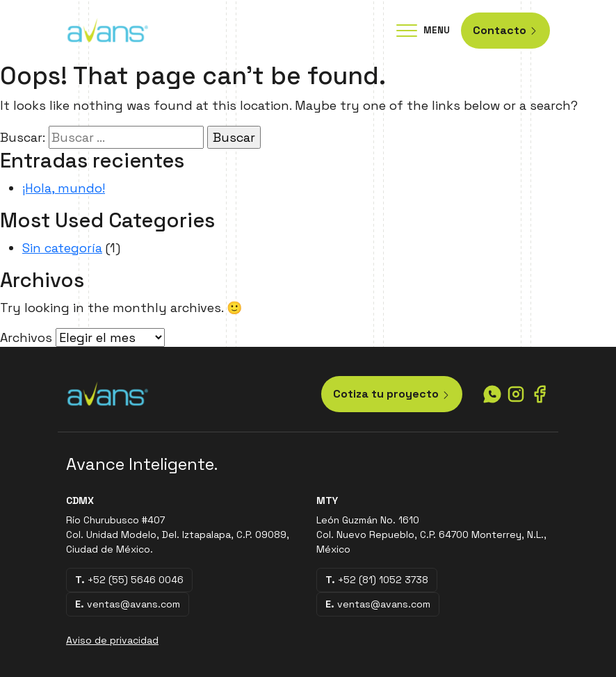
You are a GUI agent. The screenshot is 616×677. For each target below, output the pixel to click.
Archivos (26, 337)
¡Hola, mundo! (64, 188)
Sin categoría (62, 248)
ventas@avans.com (128, 604)
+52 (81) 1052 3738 (377, 580)
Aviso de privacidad (112, 640)
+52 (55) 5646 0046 (129, 580)
